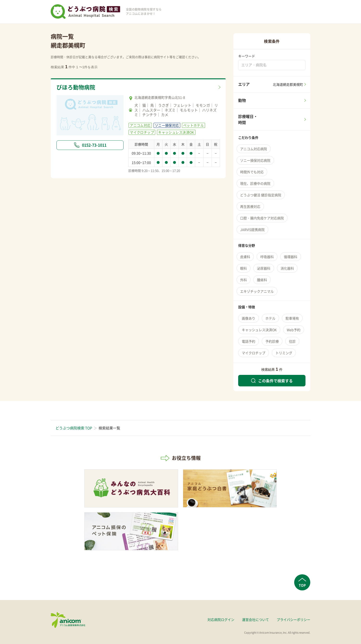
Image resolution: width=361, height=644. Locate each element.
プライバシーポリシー (293, 619)
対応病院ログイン (221, 619)
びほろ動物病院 (76, 87)
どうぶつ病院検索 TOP (74, 428)
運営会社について (255, 619)
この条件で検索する (272, 381)
